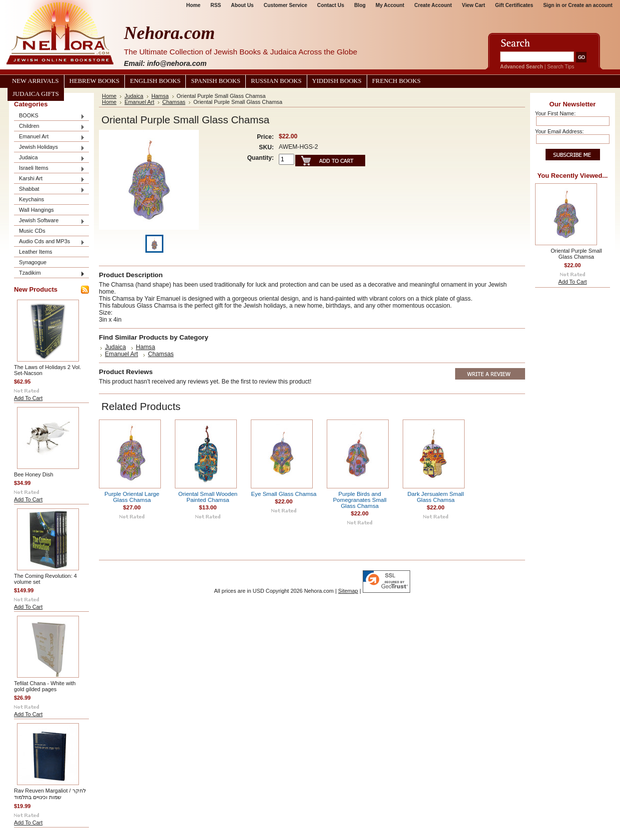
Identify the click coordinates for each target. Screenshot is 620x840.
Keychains (31, 199)
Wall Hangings (36, 210)
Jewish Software (49, 221)
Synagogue (33, 262)
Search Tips (561, 67)
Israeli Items (49, 169)
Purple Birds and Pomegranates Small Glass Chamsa (359, 500)
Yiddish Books (337, 81)
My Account (390, 5)
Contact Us (331, 5)
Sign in (552, 5)
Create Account (433, 5)
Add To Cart (28, 398)
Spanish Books (216, 81)
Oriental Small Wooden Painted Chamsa (208, 497)
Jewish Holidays (49, 148)
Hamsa (160, 96)
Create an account (590, 5)
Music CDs (32, 231)
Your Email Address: (560, 131)
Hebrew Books (94, 81)
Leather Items (36, 252)
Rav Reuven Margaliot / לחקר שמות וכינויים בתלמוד (50, 794)
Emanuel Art (49, 137)
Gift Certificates (514, 5)
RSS (216, 5)
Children (49, 127)
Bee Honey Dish (34, 474)
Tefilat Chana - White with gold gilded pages (45, 686)
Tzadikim (49, 273)
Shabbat (49, 190)
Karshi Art (49, 179)
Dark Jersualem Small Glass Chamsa (436, 497)
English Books (155, 81)
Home (193, 5)
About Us (242, 5)
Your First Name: (555, 113)
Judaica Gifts (36, 94)
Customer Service (286, 5)
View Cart (474, 5)
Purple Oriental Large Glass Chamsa (132, 497)
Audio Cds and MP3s (49, 242)
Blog (360, 5)
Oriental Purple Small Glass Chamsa (576, 254)
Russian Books (276, 81)
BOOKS (49, 116)
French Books (396, 81)
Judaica (49, 158)
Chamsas (174, 102)
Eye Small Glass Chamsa (284, 494)
